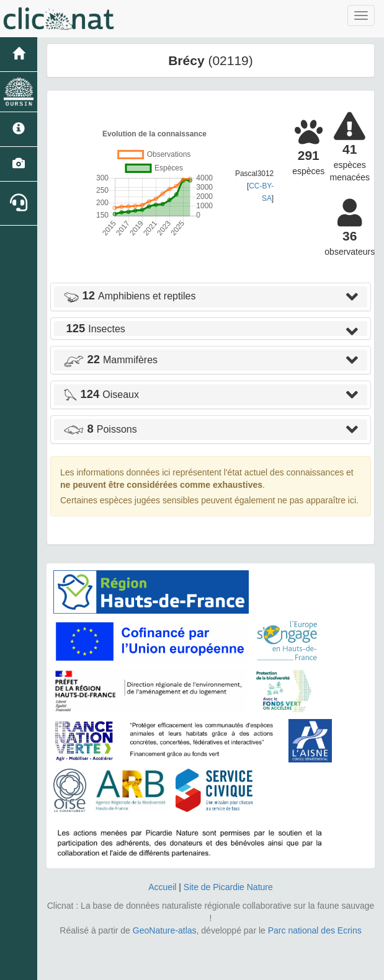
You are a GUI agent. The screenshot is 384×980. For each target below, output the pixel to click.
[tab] (211, 297)
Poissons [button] (100, 429)
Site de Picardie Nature (228, 887)
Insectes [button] (94, 329)
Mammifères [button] (110, 360)
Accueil (162, 887)
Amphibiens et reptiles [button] (129, 296)
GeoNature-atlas (165, 930)
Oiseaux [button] (101, 395)
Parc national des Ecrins (315, 930)
